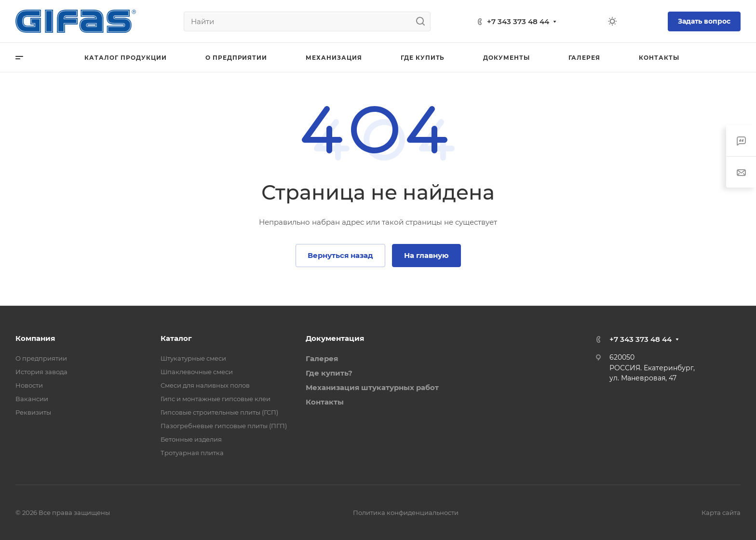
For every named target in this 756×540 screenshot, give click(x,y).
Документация (335, 338)
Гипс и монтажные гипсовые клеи (216, 399)
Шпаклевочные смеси (197, 372)
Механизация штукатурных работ (372, 387)
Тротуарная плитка (192, 453)
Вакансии (32, 399)
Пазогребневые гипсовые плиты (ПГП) (224, 426)
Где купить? (329, 373)
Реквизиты (33, 412)
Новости (29, 385)
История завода (41, 372)
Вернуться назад (340, 255)
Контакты (325, 402)
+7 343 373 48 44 (518, 21)
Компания (35, 338)
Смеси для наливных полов (205, 385)
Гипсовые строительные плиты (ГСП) (219, 412)
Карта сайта (721, 513)
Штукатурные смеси (193, 358)
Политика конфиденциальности (406, 513)
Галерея (322, 358)
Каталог (176, 338)
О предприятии (41, 358)
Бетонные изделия (191, 439)
